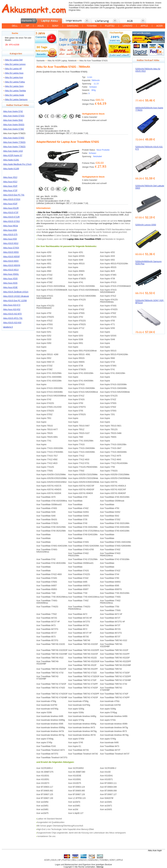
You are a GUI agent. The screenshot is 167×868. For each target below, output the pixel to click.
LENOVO (128, 26)
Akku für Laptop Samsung (16, 100)
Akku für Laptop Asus (14, 73)
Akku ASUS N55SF (11, 257)
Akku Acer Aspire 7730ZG (14, 142)
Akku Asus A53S (10, 283)
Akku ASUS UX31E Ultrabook (16, 296)
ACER (159, 26)
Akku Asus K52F (10, 204)
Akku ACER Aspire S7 (13, 155)
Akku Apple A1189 (11, 169)
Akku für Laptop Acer (14, 77)
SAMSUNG (73, 26)
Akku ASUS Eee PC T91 (14, 195)
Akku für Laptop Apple (14, 95)
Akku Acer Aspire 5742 (13, 111)
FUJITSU (110, 26)
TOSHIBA (92, 26)
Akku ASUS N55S (11, 252)
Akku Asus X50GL (11, 274)
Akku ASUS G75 (10, 235)
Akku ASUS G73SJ (11, 221)
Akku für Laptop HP (13, 69)
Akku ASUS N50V (11, 261)
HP (27, 26)
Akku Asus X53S (10, 279)
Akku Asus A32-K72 (12, 305)
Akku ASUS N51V (11, 270)
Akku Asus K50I (10, 239)
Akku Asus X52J (10, 177)
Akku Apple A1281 (11, 160)
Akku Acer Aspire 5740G (14, 138)
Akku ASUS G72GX (12, 199)
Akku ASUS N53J (11, 243)
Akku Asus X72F (10, 191)
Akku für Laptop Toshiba (15, 91)
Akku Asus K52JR (11, 208)
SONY (55, 26)
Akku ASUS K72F (11, 213)
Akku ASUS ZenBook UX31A (16, 292)
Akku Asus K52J (10, 182)
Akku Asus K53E (10, 287)
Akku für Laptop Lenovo (15, 64)
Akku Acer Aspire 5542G (14, 125)
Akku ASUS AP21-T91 (13, 318)
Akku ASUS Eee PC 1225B (15, 301)
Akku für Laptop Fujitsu (15, 82)
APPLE (144, 26)
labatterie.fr (8, 327)
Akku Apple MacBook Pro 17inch (17, 164)
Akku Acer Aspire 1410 (13, 151)
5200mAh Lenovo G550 (146, 225)
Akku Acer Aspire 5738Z (14, 129)
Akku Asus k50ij (10, 230)
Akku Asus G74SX (11, 248)
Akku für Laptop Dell (14, 60)
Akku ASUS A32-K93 (12, 323)
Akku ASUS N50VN (12, 265)
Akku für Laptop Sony (14, 86)
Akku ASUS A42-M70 (12, 314)
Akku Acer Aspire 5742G (14, 116)
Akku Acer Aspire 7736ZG (14, 147)
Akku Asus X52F (10, 186)
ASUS (41, 26)
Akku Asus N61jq (11, 226)
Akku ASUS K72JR (11, 217)
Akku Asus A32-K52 (12, 309)
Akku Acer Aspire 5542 (13, 120)
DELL (15, 26)
